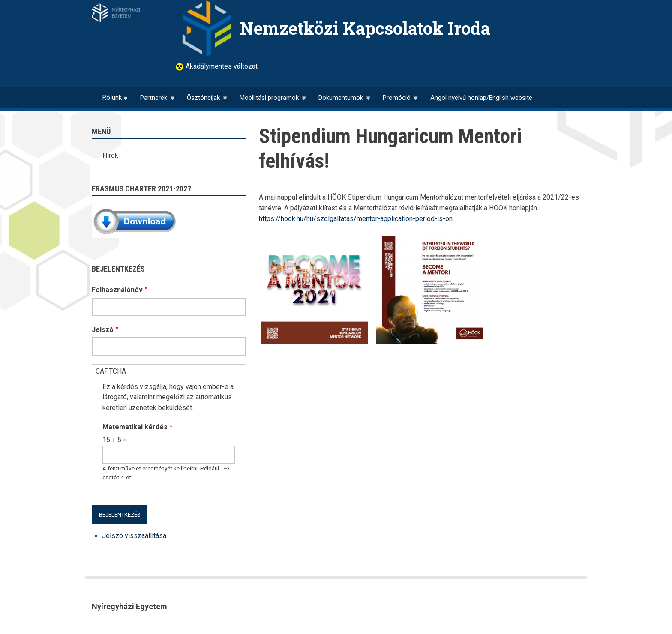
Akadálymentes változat (221, 66)
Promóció (396, 101)
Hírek (110, 155)
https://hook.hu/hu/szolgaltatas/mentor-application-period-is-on (356, 219)
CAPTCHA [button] (111, 371)
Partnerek (153, 101)
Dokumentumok (340, 101)
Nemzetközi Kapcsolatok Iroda (365, 28)
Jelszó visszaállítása (134, 536)
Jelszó (103, 330)
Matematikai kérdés (135, 427)
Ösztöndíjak (203, 101)
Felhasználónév (117, 290)
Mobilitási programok (269, 101)
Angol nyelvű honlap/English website (481, 98)
